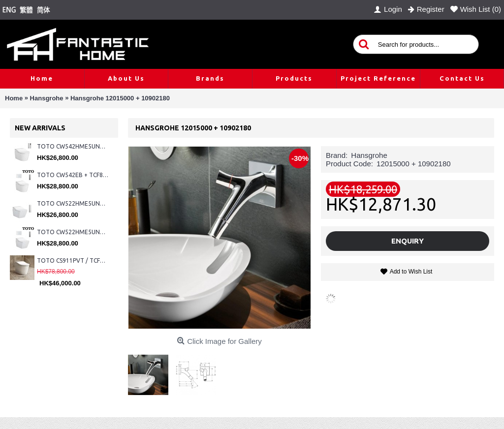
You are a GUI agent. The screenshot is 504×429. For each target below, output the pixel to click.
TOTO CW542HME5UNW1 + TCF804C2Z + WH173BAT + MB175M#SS (73, 146)
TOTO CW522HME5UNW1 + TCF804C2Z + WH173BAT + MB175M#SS (73, 203)
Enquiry (408, 241)
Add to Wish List (411, 272)
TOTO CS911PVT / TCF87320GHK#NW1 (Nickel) (73, 260)
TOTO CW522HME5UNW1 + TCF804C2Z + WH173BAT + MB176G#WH (73, 232)
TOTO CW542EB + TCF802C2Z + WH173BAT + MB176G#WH (73, 175)
